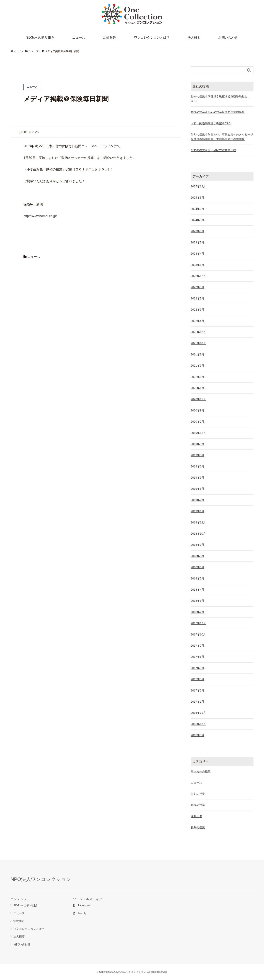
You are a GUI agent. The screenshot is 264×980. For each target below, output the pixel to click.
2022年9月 (197, 287)
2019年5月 (197, 478)
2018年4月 (197, 590)
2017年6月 (197, 657)
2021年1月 (197, 388)
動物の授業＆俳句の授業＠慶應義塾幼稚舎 (218, 112)
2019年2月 (197, 500)
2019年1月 (197, 511)
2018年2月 (197, 612)
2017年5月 (197, 668)
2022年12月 (198, 276)
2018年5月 (197, 578)
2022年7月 (197, 298)
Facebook (81, 905)
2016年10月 (198, 724)
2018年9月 (197, 545)
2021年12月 (198, 332)
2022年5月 (197, 310)
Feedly (80, 913)
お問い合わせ (228, 38)
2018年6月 (197, 567)
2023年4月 (197, 254)
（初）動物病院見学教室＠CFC (211, 123)
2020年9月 (197, 410)
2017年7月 (197, 646)
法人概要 (194, 38)
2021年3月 (197, 377)
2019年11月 (198, 433)
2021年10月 (198, 343)
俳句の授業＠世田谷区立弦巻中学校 (213, 150)
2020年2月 (197, 422)
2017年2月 (197, 690)
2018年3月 (197, 601)
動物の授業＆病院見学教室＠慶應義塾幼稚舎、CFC (220, 99)
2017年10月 (198, 634)
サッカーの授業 (201, 771)
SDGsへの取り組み (40, 38)
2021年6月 (197, 366)
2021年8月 (197, 354)
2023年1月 (197, 265)
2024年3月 (197, 220)
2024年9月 (197, 209)
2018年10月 (198, 534)
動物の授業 (198, 805)
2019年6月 (197, 466)
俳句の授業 (198, 794)
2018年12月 (198, 522)
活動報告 (110, 38)
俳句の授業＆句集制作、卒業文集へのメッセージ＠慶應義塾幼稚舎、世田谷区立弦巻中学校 (222, 137)
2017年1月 (197, 702)
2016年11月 (198, 713)
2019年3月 (197, 489)
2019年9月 (197, 444)
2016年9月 (197, 735)
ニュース (79, 38)
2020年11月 (198, 399)
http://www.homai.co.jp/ (40, 216)
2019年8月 (197, 455)
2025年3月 (197, 198)
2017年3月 (197, 679)
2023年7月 (197, 242)
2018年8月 (197, 556)
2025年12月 (198, 186)
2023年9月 (197, 231)
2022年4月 (197, 321)
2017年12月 (198, 623)
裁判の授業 (198, 827)
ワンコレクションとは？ (152, 38)
